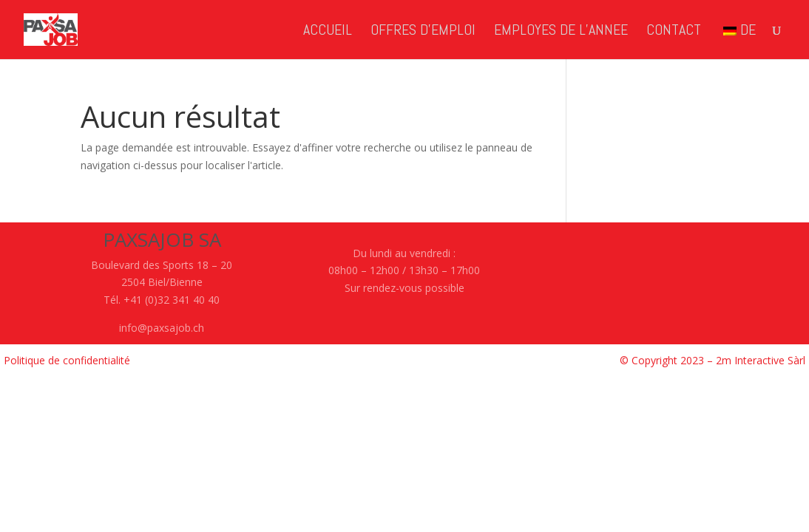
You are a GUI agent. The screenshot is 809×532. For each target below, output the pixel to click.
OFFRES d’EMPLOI (423, 32)
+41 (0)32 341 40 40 (172, 300)
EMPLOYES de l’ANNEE (561, 32)
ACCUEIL (328, 32)
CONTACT (674, 32)
